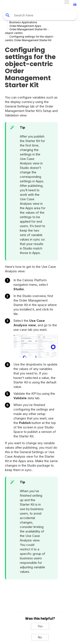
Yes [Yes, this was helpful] (40, 626)
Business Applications (23, 22)
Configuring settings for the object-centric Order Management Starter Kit (29, 38)
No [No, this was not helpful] (40, 637)
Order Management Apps (25, 26)
